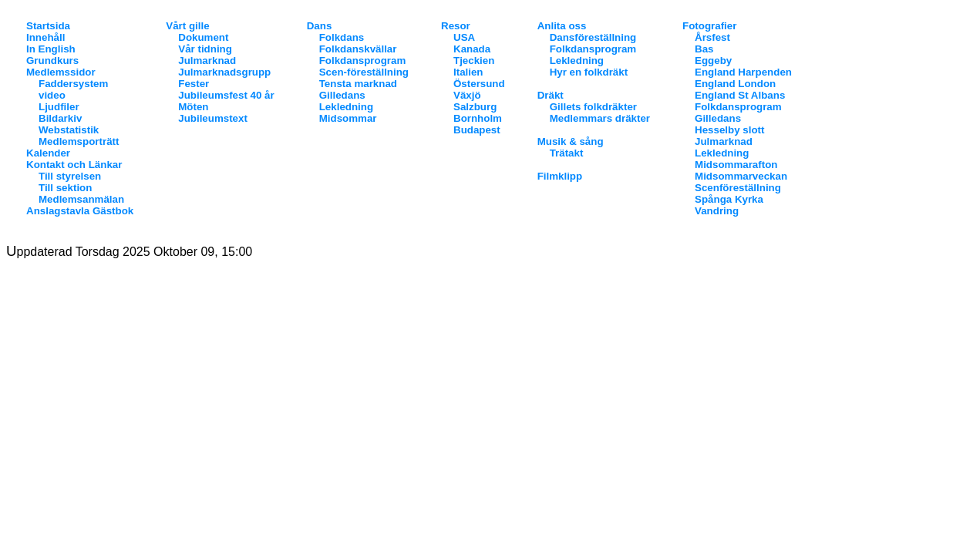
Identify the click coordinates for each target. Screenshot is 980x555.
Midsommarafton (736, 165)
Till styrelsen (70, 176)
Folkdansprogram (363, 61)
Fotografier (709, 26)
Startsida (48, 26)
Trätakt (567, 153)
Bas (704, 49)
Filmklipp (560, 176)
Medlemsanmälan (81, 199)
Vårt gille (187, 26)
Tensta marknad (358, 84)
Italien (468, 72)
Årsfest (712, 37)
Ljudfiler (59, 107)
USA (464, 37)
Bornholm (478, 118)
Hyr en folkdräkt (589, 72)
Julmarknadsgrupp (224, 72)
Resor (456, 26)
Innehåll (45, 37)
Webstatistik (69, 130)
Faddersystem (73, 84)
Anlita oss (562, 26)
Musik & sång (571, 141)
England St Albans (740, 95)
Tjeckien (474, 61)
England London (735, 84)
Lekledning (346, 107)
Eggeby (713, 61)
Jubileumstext (213, 118)
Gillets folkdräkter (593, 107)
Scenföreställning (738, 188)
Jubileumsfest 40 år (226, 95)
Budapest (477, 130)
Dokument (203, 37)
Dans (320, 26)
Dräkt (551, 95)
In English (51, 49)
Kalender (48, 153)
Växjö (467, 95)
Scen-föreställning (364, 72)
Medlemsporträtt (79, 141)
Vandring (717, 211)
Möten (193, 107)
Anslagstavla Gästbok (80, 211)
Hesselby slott (729, 130)
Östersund (479, 84)
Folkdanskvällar (358, 49)
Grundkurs (52, 61)
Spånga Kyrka (729, 199)
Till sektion (65, 188)
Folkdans (342, 37)
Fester (194, 84)
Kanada (472, 49)
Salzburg (475, 107)
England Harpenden (743, 72)
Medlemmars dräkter (600, 118)
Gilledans (342, 95)
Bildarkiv (60, 118)
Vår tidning (205, 49)
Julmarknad (207, 61)
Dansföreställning (593, 37)
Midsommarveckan (741, 176)
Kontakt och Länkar (74, 165)
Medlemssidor (61, 72)
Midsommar (348, 118)
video (52, 95)
